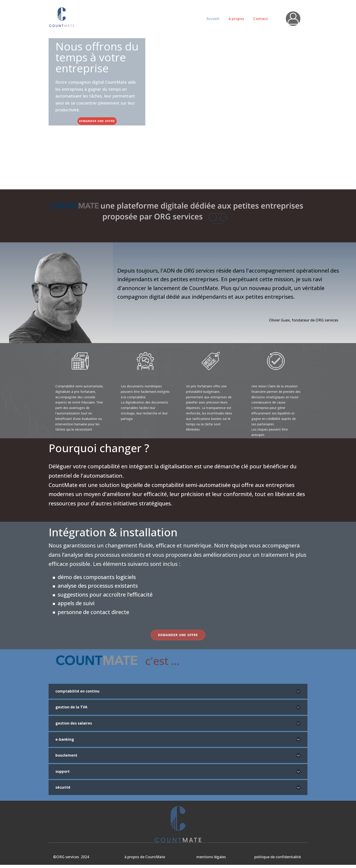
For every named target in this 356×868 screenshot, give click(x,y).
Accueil (213, 19)
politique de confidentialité (278, 857)
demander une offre (97, 121)
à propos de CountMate (145, 857)
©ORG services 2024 (71, 857)
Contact (261, 19)
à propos (236, 19)
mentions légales (211, 857)
